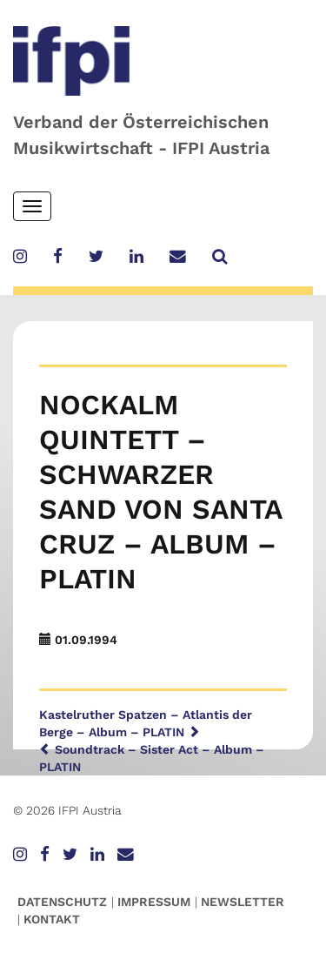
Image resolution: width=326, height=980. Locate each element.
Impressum (154, 902)
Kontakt (52, 919)
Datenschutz (62, 902)
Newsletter (243, 902)
